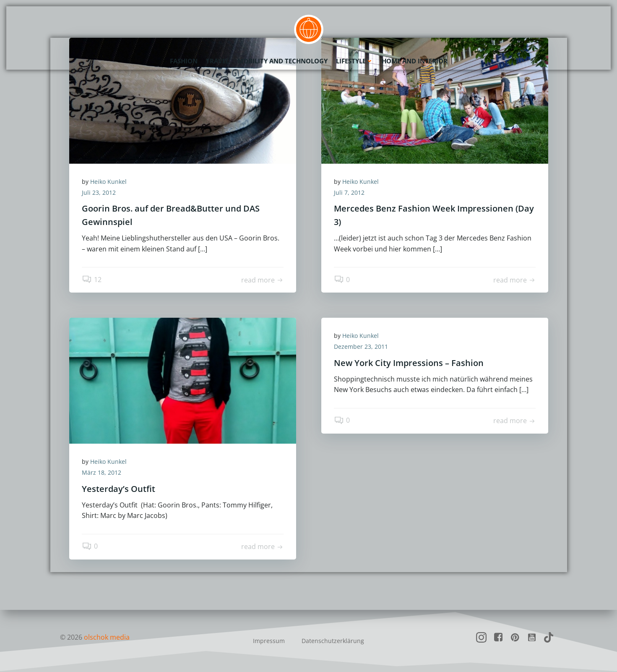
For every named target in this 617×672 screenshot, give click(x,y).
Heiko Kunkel (108, 182)
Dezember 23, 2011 (361, 346)
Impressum (269, 641)
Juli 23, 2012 (99, 192)
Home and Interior (415, 61)
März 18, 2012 (102, 472)
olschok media (107, 637)
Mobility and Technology (282, 61)
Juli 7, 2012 (349, 192)
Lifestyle (355, 61)
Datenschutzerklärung (333, 641)
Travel (217, 61)
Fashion (184, 61)
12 (92, 280)
